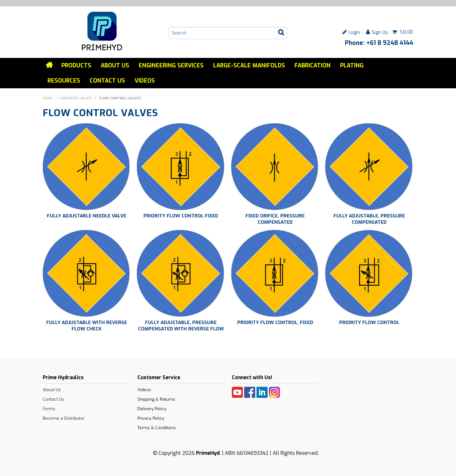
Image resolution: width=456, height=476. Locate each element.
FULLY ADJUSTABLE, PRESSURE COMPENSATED (369, 219)
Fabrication (313, 66)
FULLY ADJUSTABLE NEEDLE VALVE (87, 216)
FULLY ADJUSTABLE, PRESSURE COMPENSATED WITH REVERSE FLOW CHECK (181, 329)
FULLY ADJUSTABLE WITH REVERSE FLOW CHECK (87, 326)
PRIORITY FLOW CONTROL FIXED (181, 216)
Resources (64, 81)
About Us (115, 66)
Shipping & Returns (156, 399)
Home (50, 65)
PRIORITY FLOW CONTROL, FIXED (275, 323)
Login (355, 32)
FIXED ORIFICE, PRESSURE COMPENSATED (275, 219)
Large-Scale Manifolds (249, 66)
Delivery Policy (152, 409)
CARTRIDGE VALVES (76, 98)
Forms (49, 409)
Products (76, 66)
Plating (352, 66)
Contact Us (107, 81)
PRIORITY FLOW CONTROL (369, 323)
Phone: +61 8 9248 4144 (379, 43)
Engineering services (171, 66)
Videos (145, 81)
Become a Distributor (64, 418)
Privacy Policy (151, 418)
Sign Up (380, 32)
